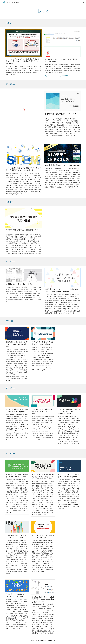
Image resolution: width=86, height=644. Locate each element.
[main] (43, 11)
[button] (84, 2)
